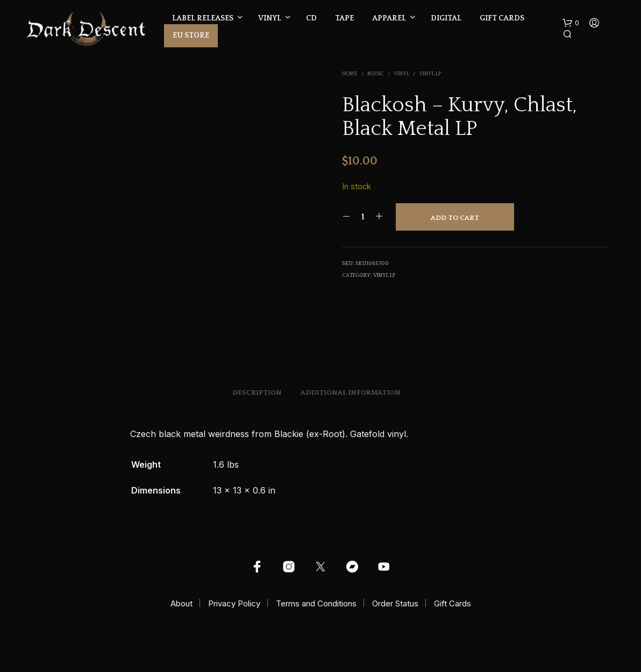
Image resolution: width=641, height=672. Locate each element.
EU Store (191, 35)
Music (376, 74)
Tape (344, 18)
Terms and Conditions (316, 603)
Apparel (389, 18)
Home (350, 74)
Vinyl (270, 18)
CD (311, 18)
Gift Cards (502, 18)
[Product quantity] (363, 217)
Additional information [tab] (351, 392)
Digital (446, 18)
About (181, 603)
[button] (571, 23)
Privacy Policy (234, 603)
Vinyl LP (430, 74)
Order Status (395, 603)
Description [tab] (257, 392)
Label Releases (203, 18)
